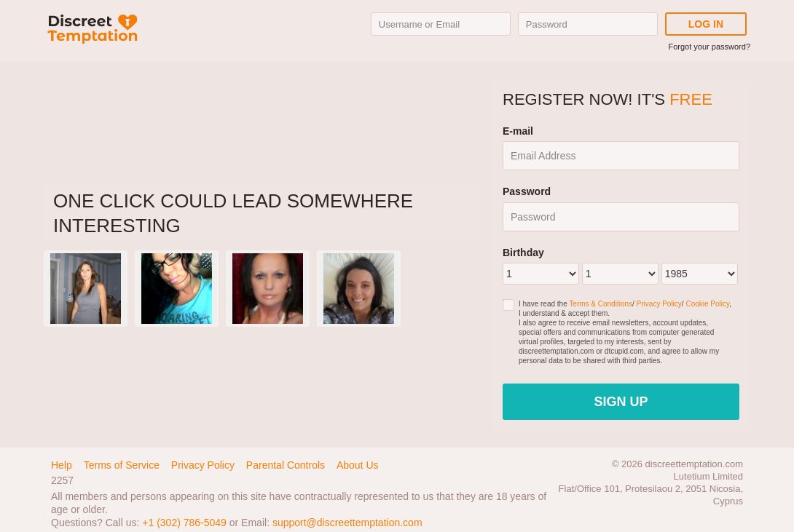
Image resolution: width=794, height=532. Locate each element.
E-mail (518, 131)
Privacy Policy (659, 304)
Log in (706, 24)
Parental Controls (286, 465)
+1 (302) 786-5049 (184, 523)
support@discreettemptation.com (347, 523)
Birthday (523, 253)
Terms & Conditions (601, 304)
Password (527, 191)
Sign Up (621, 402)
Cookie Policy (707, 304)
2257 (62, 480)
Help (62, 465)
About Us (358, 465)
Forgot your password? (710, 47)
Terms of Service (122, 465)
